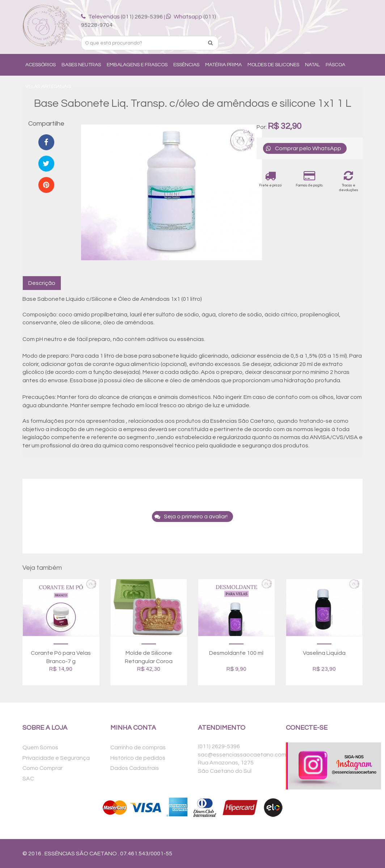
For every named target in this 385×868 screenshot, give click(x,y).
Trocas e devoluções (348, 181)
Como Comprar (43, 768)
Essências (186, 65)
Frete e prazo (270, 179)
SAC (28, 779)
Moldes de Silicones (273, 65)
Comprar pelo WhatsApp (302, 148)
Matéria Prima (223, 65)
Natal (312, 65)
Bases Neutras (81, 65)
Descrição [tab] (42, 283)
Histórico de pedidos (138, 758)
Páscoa (335, 65)
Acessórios (41, 65)
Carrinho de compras (138, 747)
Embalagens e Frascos (137, 65)
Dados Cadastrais (135, 768)
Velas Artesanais (48, 87)
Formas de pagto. (309, 179)
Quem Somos (40, 747)
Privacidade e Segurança (56, 758)
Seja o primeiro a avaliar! (190, 517)
